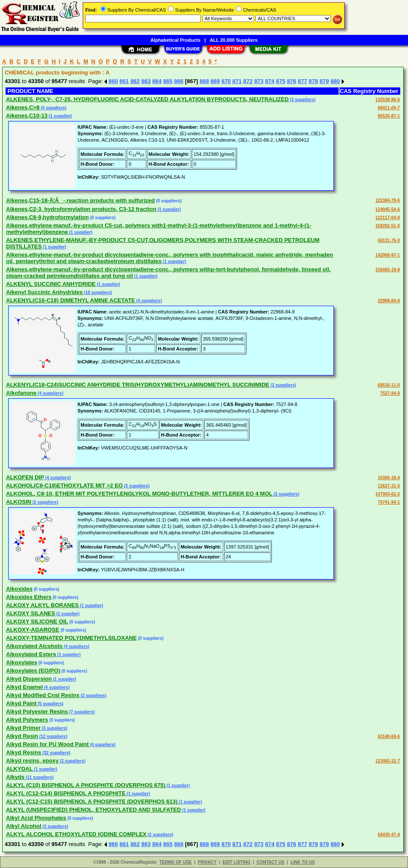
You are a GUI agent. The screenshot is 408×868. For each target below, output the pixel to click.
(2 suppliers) (302, 100)
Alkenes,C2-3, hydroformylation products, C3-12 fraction (81, 209)
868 (204, 81)
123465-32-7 (388, 761)
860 (113, 81)
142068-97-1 (388, 255)
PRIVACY (207, 862)
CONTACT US (270, 862)
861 (124, 81)
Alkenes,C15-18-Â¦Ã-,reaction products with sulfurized (80, 200)
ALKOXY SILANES (31, 613)
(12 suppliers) (53, 736)
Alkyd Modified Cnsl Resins (43, 695)
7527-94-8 (390, 393)
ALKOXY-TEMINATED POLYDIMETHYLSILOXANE (71, 638)
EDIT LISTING (237, 862)
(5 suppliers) (50, 704)
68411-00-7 (389, 108)
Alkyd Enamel (24, 687)
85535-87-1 (389, 116)
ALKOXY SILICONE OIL (37, 622)
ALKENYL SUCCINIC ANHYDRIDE (51, 284)
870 (226, 81)
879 (324, 81)
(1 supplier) (60, 116)
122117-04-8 (388, 218)
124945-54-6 (388, 209)
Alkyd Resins (24, 752)
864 (157, 81)
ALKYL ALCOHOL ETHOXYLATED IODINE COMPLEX (76, 834)
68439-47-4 (389, 835)
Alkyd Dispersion (29, 679)
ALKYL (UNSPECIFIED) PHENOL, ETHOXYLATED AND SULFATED (93, 810)
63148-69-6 (389, 736)
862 (135, 81)
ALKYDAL (19, 769)
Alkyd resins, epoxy (32, 761)
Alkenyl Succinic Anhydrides (44, 292)
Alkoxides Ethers (29, 597)
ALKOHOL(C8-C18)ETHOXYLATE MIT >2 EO (64, 485)
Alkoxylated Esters (31, 654)
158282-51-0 (388, 226)
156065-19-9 (388, 270)
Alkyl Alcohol (24, 826)
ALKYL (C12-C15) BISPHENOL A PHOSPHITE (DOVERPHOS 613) (92, 801)
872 (248, 81)
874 (270, 81)
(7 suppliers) (81, 712)
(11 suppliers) (39, 777)
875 (281, 81)
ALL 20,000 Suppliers (234, 40)
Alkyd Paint (21, 703)
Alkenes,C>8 (23, 107)
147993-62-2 (388, 494)
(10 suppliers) (97, 293)
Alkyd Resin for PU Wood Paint (47, 744)
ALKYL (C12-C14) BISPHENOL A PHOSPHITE (66, 793)
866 (179, 81)
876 (292, 81)
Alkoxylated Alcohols (34, 646)
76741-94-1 (389, 502)
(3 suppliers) (136, 486)
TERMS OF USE (176, 862)
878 (314, 81)
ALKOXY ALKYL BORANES (42, 605)
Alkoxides (19, 589)
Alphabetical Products (175, 40)
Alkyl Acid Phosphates (36, 818)
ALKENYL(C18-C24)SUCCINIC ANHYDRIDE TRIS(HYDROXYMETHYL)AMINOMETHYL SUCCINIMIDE (138, 385)
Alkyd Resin (22, 736)
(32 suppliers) (56, 753)
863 (146, 81)
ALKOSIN (19, 502)
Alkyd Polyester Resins (37, 711)
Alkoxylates (22, 662)
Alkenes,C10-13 (27, 116)
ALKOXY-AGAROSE (33, 630)
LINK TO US (302, 862)
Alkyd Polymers (27, 720)
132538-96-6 (388, 100)
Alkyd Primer (23, 728)
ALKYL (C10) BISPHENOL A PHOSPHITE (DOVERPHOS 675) (86, 785)
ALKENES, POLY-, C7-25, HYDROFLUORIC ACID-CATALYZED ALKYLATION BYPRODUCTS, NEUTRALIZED (147, 99)
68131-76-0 (389, 240)
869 (215, 81)
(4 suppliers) (53, 108)
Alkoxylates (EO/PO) (33, 671)
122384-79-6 (388, 200)
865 (168, 81)
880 (335, 81)
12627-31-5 (389, 486)
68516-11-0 (389, 385)
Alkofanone (21, 393)
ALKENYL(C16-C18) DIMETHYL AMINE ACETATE (71, 300)
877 (302, 81)
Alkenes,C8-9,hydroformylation (47, 217)
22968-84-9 (389, 301)
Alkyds (15, 777)
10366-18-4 (389, 478)
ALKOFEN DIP (25, 477)
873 (259, 81)
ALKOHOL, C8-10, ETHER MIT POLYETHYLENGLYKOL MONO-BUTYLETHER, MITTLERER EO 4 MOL (139, 494)
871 (237, 81)
